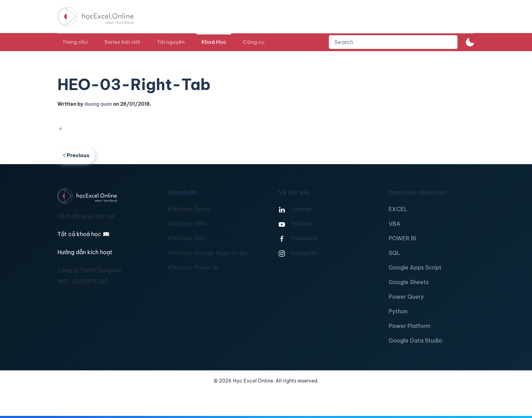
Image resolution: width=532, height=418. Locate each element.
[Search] (393, 42)
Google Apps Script (415, 267)
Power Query (406, 297)
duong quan (98, 104)
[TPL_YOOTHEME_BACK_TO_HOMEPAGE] (102, 17)
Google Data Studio (415, 340)
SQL (394, 253)
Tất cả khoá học (84, 234)
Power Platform (410, 326)
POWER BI (402, 238)
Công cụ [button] (254, 42)
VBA (395, 224)
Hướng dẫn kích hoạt (85, 252)
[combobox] (393, 42)
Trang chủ (75, 42)
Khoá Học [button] (214, 42)
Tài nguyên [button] (171, 42)
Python (398, 311)
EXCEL (398, 209)
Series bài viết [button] (122, 42)
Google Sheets (409, 282)
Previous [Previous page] (76, 155)
